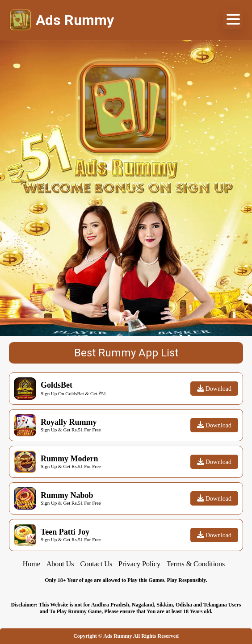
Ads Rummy (118, 636)
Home (31, 564)
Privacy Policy (139, 564)
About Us (60, 564)
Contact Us (97, 564)
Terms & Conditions (196, 564)
